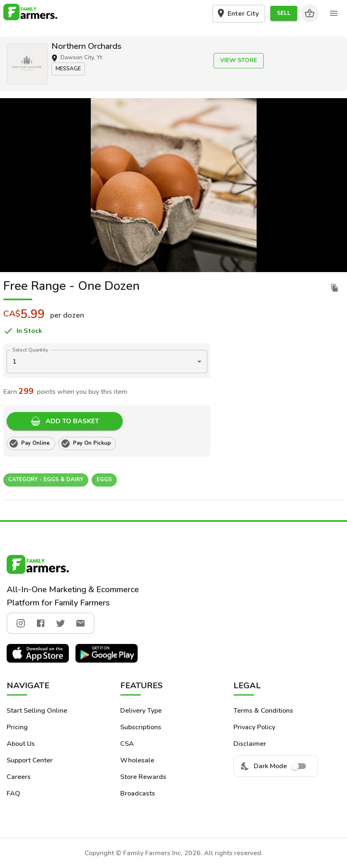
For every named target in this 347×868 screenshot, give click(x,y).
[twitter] (61, 623)
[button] (284, 13)
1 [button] (15, 362)
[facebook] (41, 623)
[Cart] (310, 13)
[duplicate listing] (335, 288)
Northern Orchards (86, 46)
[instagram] (21, 623)
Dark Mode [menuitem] (276, 766)
